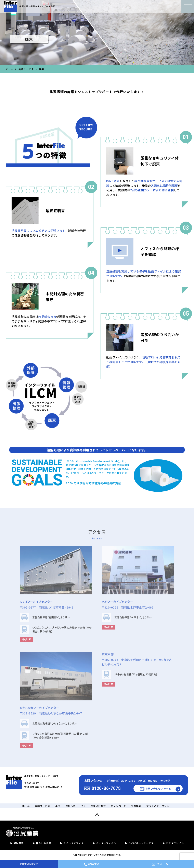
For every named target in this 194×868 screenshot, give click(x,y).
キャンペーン (119, 806)
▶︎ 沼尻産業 (17, 843)
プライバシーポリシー (159, 806)
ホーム (10, 69)
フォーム (160, 864)
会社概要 (136, 806)
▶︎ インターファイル (104, 843)
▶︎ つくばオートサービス (139, 843)
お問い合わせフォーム (156, 789)
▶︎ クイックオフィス (72, 843)
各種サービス (26, 69)
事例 (58, 806)
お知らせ (70, 806)
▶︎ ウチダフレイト (173, 843)
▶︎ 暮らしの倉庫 (42, 843)
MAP (25, 642)
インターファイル (94, 855)
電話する (92, 864)
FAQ (83, 806)
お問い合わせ (98, 806)
